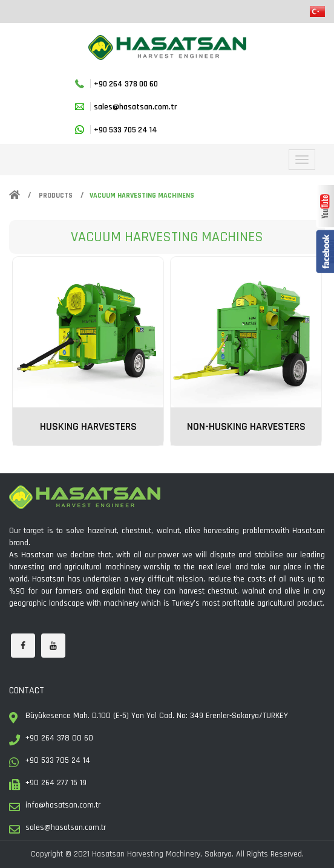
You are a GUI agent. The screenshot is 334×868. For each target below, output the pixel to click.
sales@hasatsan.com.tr (136, 107)
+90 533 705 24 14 (126, 130)
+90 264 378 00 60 (126, 84)
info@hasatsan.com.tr (63, 805)
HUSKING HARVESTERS (88, 426)
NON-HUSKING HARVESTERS (246, 426)
